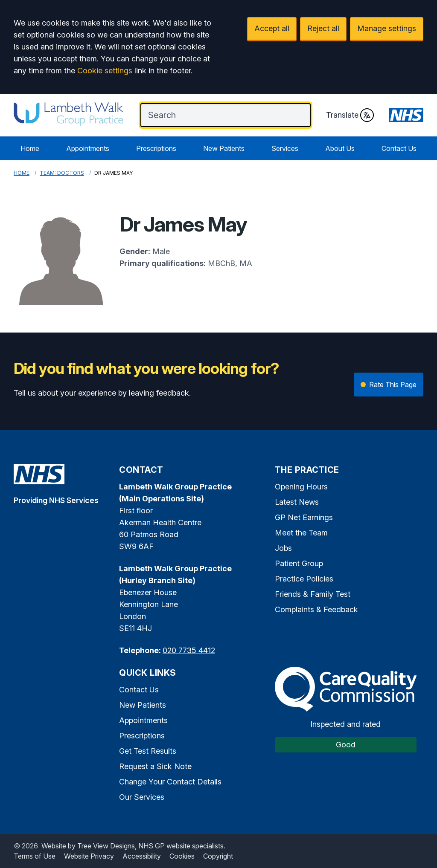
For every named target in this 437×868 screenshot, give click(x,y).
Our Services (142, 797)
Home (30, 148)
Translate (350, 115)
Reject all (323, 28)
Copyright (218, 856)
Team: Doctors (62, 173)
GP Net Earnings (304, 517)
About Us (340, 148)
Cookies (182, 856)
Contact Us (399, 148)
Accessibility (142, 856)
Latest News (297, 502)
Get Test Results (148, 751)
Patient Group (299, 563)
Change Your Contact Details (170, 782)
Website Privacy (89, 856)
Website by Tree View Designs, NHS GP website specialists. (133, 846)
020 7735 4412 (189, 650)
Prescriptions (156, 148)
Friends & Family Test (313, 594)
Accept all (272, 28)
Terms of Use (35, 856)
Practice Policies (304, 579)
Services (285, 148)
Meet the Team (301, 533)
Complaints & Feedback (316, 609)
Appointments (88, 148)
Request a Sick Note (155, 766)
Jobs (283, 548)
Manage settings (387, 28)
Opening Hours (301, 487)
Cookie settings (105, 71)
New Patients (224, 148)
